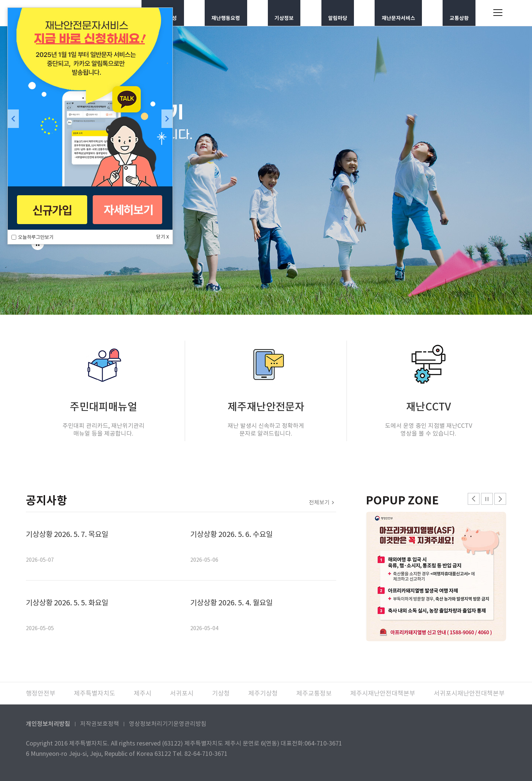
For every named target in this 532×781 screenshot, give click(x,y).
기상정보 (286, 13)
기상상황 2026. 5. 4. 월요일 (231, 603)
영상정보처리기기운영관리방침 (168, 724)
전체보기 (319, 502)
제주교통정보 (314, 693)
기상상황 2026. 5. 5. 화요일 (67, 603)
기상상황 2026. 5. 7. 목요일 (67, 534)
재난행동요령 (228, 13)
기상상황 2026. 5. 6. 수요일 (231, 534)
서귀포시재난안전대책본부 (469, 693)
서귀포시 (182, 693)
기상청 (221, 693)
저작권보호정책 (100, 724)
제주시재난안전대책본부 (383, 693)
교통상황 (460, 13)
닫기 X (163, 237)
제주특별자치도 (95, 693)
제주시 (143, 693)
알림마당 (338, 13)
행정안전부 (41, 693)
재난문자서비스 (399, 13)
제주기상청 (263, 693)
